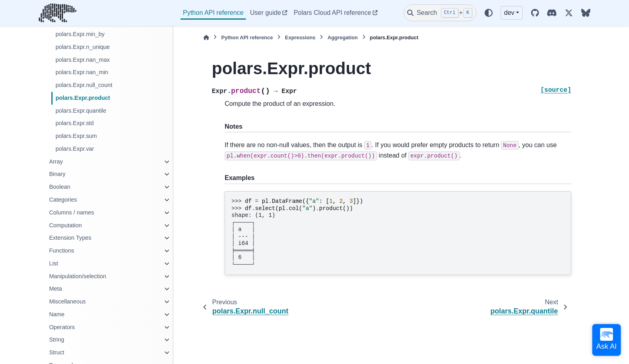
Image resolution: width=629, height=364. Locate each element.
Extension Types (70, 238)
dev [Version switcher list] (509, 13)
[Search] (440, 13)
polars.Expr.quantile (81, 111)
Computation (65, 225)
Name (57, 314)
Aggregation (342, 37)
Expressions (300, 37)
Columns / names (71, 212)
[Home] (206, 37)
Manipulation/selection (77, 276)
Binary (57, 174)
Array (56, 162)
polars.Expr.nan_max (82, 60)
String (57, 340)
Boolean (60, 187)
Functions (61, 251)
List (53, 263)
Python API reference (213, 13)
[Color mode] (489, 13)
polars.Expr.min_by (80, 34)
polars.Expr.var (75, 149)
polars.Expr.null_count (84, 85)
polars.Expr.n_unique (82, 47)
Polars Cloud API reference (332, 13)
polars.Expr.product (83, 98)
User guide (265, 13)
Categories (63, 200)
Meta (55, 289)
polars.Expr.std (74, 123)
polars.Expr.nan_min (82, 72)
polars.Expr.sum (76, 136)
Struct (57, 352)
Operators (62, 327)
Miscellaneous (67, 301)
